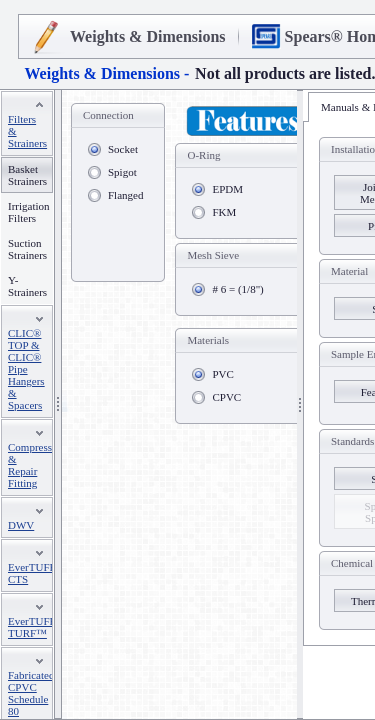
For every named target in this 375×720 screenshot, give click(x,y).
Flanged (125, 195)
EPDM (227, 189)
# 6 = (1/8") (237, 289)
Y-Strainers (27, 286)
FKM (224, 212)
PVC (222, 374)
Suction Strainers (27, 249)
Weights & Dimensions (148, 36)
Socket (123, 149)
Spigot (122, 172)
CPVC (226, 397)
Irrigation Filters (29, 212)
